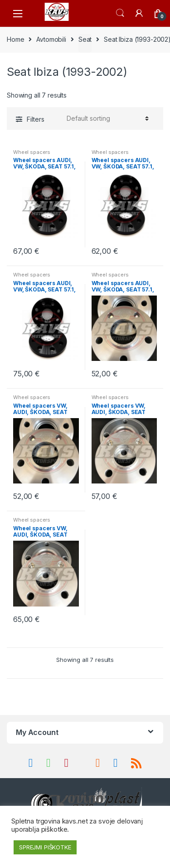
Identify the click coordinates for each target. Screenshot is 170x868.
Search (120, 13)
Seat (85, 39)
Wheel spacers (32, 152)
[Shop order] (106, 118)
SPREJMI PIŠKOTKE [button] (45, 847)
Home (15, 39)
